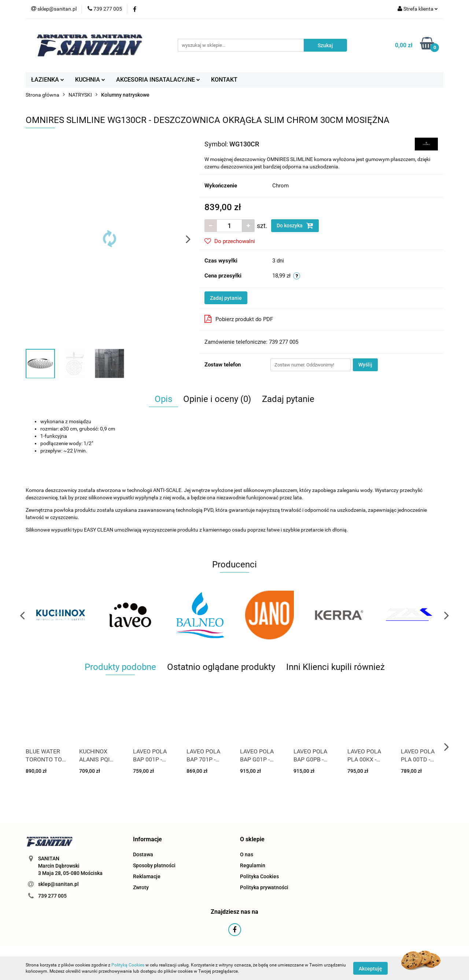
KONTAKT (224, 80)
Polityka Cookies (259, 876)
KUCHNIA (90, 80)
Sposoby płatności (154, 865)
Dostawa (143, 854)
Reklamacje (147, 876)
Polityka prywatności (264, 887)
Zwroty (141, 887)
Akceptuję (370, 968)
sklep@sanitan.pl (58, 884)
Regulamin (253, 865)
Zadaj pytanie (226, 298)
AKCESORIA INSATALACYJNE (158, 80)
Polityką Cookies (128, 965)
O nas (247, 854)
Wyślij (365, 365)
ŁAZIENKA (48, 80)
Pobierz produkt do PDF (239, 319)
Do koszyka (295, 226)
